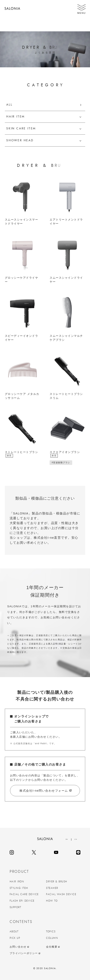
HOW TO (52, 901)
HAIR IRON (17, 882)
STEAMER (52, 888)
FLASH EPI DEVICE (22, 901)
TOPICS (51, 932)
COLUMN (52, 938)
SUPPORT (15, 907)
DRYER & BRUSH (57, 882)
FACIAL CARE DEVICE (24, 894)
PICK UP (15, 938)
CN (76, 839)
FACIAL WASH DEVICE (61, 894)
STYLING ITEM (19, 888)
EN (67, 839)
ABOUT (14, 932)
